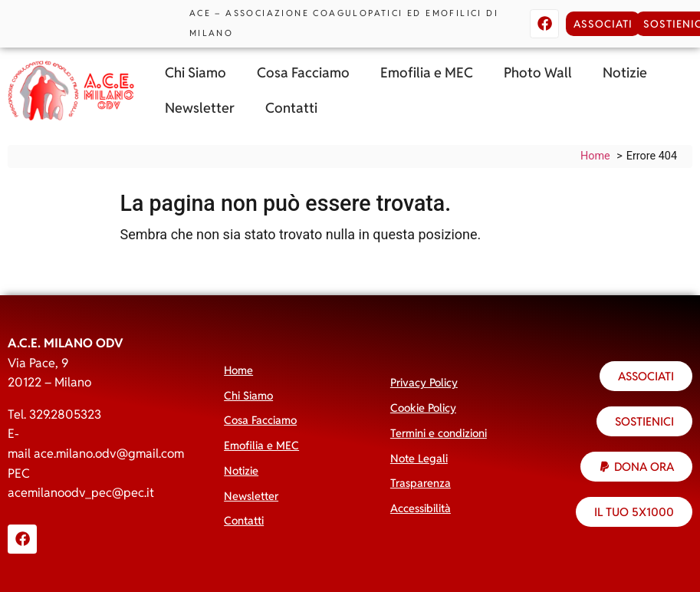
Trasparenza (421, 483)
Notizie (625, 72)
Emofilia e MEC (427, 72)
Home (238, 370)
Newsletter (200, 108)
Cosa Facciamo (303, 72)
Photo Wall (538, 72)
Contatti (291, 108)
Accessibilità (421, 508)
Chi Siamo (196, 72)
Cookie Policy (423, 408)
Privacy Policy (424, 382)
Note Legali (419, 458)
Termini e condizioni (439, 433)
